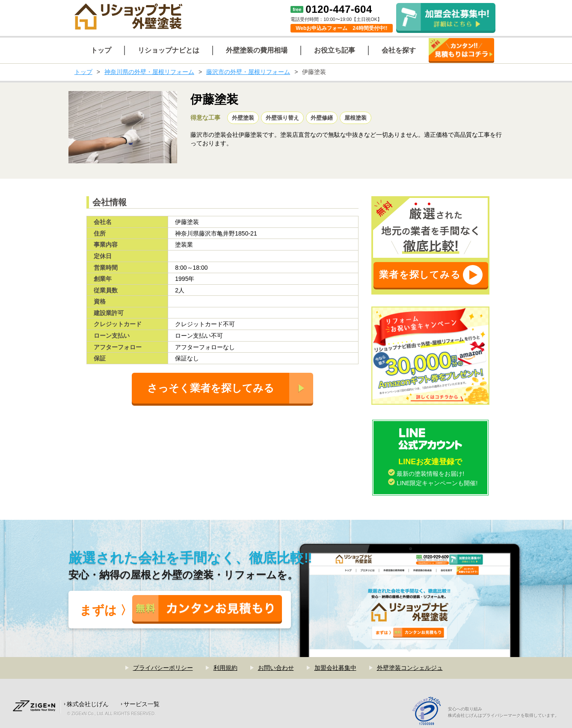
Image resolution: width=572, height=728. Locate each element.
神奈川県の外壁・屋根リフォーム (149, 72)
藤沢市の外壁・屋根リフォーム (248, 72)
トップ (83, 72)
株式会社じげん (88, 704)
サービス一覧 (142, 704)
